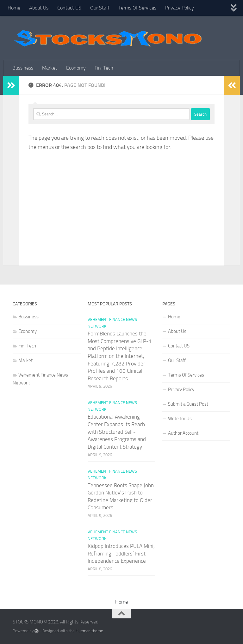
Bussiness (23, 68)
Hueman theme (89, 631)
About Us (39, 8)
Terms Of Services (137, 8)
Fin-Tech (104, 68)
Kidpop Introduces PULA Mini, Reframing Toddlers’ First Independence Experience (121, 553)
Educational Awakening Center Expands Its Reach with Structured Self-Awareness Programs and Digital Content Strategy (117, 432)
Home (14, 8)
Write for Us (180, 419)
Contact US (69, 8)
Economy (76, 68)
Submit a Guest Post (188, 404)
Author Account (183, 433)
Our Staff (100, 8)
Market (50, 68)
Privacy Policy (180, 8)
